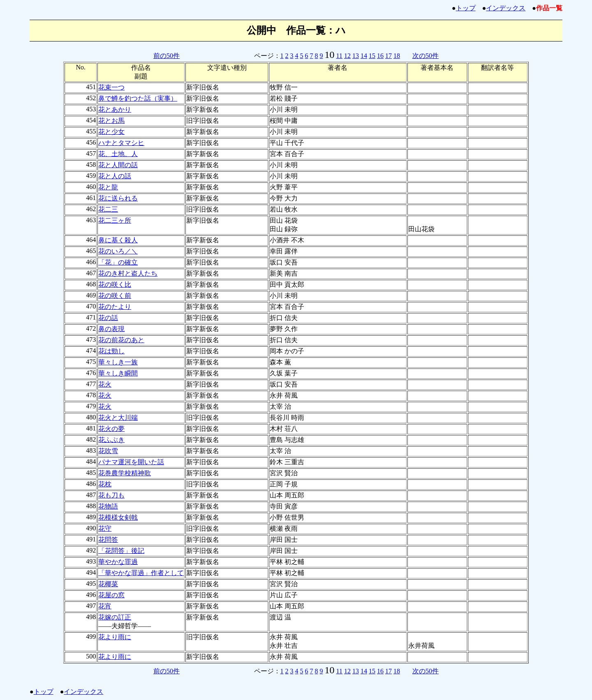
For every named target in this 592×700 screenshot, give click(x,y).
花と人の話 (115, 176)
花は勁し (111, 351)
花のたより (115, 307)
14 (364, 56)
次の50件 (425, 56)
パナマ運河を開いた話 (131, 462)
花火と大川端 (118, 418)
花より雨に (115, 637)
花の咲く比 (115, 284)
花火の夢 (111, 429)
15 (372, 56)
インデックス (506, 8)
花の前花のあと (121, 340)
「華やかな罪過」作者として (141, 573)
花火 (105, 384)
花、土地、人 (118, 154)
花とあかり (115, 109)
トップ (466, 8)
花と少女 (111, 132)
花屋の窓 (111, 595)
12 (347, 56)
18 (397, 56)
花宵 (105, 606)
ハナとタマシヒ (121, 143)
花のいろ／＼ (118, 251)
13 (356, 56)
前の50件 (166, 56)
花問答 (108, 540)
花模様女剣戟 (118, 517)
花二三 (108, 209)
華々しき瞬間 (118, 373)
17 (388, 56)
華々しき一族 (118, 362)
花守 (105, 528)
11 (339, 56)
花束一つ (111, 87)
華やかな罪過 (118, 562)
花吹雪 (108, 451)
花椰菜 (108, 584)
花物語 (108, 506)
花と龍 (108, 187)
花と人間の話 (118, 165)
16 (380, 56)
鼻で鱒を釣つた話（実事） (138, 98)
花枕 (105, 484)
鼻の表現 (111, 329)
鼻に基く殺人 (118, 240)
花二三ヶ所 (115, 220)
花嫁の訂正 (115, 617)
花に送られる (118, 198)
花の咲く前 (115, 296)
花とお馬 (111, 121)
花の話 (108, 318)
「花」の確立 (118, 262)
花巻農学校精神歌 (125, 473)
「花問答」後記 (121, 551)
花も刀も (111, 495)
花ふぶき (111, 440)
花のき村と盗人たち (128, 273)
